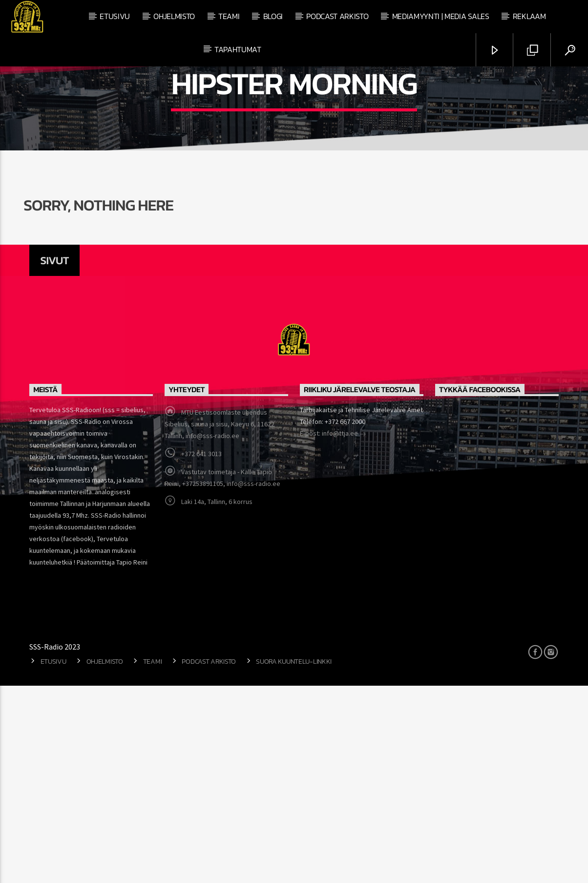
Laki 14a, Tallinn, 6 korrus (217, 699)
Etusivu (115, 16)
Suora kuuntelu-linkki (294, 859)
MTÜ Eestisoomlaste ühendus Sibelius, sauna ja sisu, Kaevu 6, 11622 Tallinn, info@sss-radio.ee (220, 621)
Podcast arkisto (337, 16)
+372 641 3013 (201, 651)
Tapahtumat (238, 49)
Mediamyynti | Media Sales (441, 16)
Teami (229, 16)
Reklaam (529, 16)
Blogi (273, 16)
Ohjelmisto (174, 16)
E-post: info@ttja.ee (333, 631)
